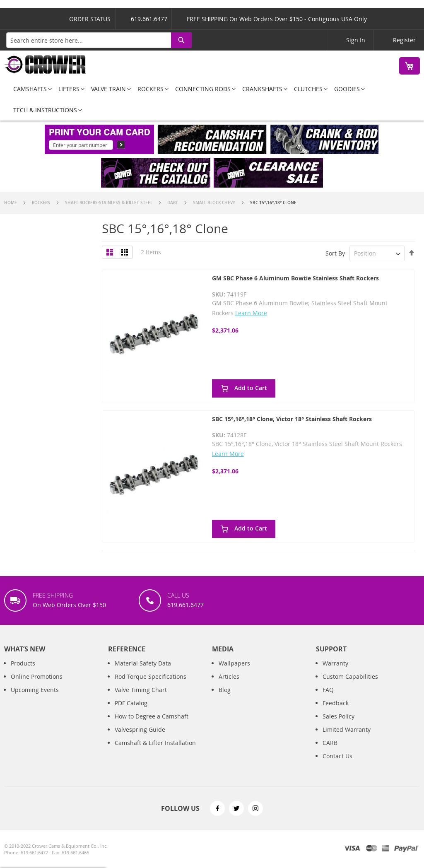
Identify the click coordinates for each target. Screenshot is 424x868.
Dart (173, 203)
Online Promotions (37, 676)
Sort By (335, 253)
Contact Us (337, 756)
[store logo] (46, 64)
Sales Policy (338, 716)
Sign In (356, 40)
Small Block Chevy (215, 203)
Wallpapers (234, 663)
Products (23, 663)
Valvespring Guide (140, 729)
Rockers (42, 203)
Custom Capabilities (350, 676)
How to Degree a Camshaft (152, 716)
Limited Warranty (347, 729)
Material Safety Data (143, 663)
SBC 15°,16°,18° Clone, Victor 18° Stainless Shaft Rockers (292, 419)
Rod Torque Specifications (151, 676)
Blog (225, 690)
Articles (229, 676)
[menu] (212, 99)
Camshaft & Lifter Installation (155, 743)
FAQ (328, 690)
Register (404, 40)
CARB (330, 743)
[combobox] (99, 40)
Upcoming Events (35, 690)
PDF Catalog (131, 703)
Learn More (251, 313)
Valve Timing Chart (141, 690)
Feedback (336, 703)
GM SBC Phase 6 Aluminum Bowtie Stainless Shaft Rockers (295, 278)
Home (11, 203)
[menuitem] (30, 89)
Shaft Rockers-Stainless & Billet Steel (109, 203)
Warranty (335, 663)
